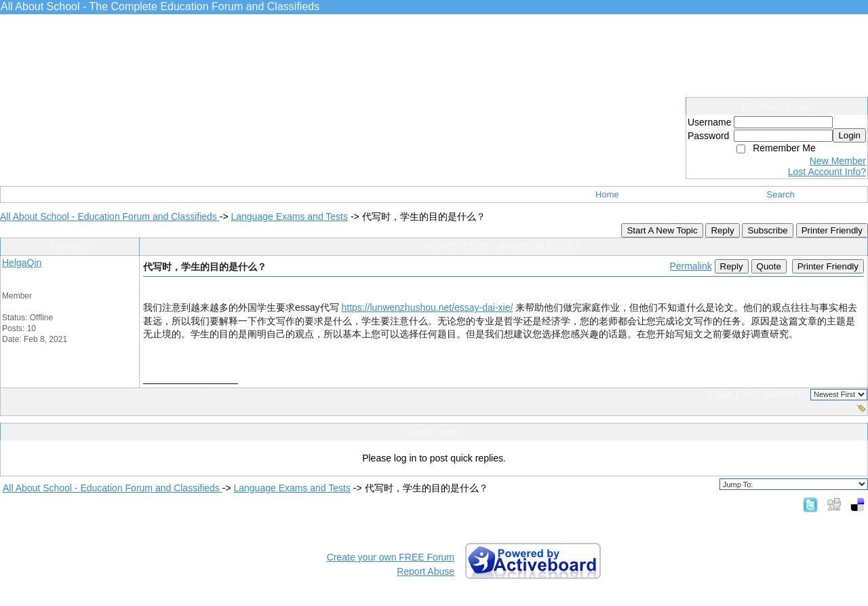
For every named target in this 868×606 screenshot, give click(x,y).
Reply (722, 230)
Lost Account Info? (827, 172)
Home (607, 194)
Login (849, 135)
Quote (769, 266)
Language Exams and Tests (289, 216)
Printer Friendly (832, 230)
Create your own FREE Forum (391, 557)
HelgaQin (22, 263)
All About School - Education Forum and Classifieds (110, 216)
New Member (838, 161)
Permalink (690, 266)
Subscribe (767, 230)
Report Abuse (426, 571)
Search (781, 194)
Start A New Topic (662, 230)
